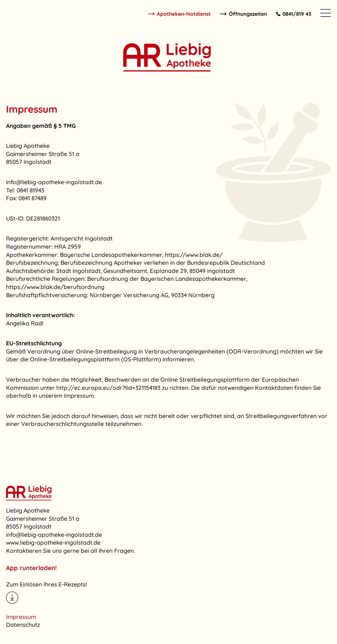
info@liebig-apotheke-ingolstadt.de (54, 535)
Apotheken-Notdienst (179, 14)
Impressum (21, 617)
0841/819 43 (294, 14)
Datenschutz (23, 625)
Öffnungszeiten (243, 14)
